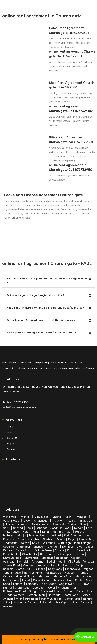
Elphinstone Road (15, 591)
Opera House (13, 573)
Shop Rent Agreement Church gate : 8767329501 (72, 85)
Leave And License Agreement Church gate (43, 195)
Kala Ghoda (49, 584)
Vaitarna (43, 565)
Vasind (57, 517)
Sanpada (42, 528)
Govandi (9, 547)
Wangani (82, 517)
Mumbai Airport (26, 576)
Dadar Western (15, 595)
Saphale (9, 569)
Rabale (79, 528)
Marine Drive (11, 580)
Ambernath (39, 562)
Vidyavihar (42, 517)
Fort (75, 588)
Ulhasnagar (42, 521)
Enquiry (11, 444)
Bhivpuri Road (12, 558)
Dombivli (68, 547)
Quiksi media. (48, 639)
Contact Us (12, 438)
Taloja (80, 565)
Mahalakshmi (42, 580)
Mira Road (32, 599)
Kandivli (18, 584)
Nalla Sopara (54, 573)
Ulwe (27, 521)
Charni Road (71, 595)
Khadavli (48, 539)
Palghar (88, 569)
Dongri (33, 591)
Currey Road (24, 550)
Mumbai (23, 524)
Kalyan (25, 543)
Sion (83, 524)
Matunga (9, 536)
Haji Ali (8, 588)
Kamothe (12, 543)
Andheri (8, 599)
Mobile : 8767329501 (16, 402)
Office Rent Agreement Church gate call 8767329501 (71, 140)
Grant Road (23, 588)
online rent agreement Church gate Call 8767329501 (72, 54)
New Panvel (12, 532)
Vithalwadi (10, 517)
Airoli (53, 562)
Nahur (46, 532)
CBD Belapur (63, 554)
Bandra (88, 599)
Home (10, 427)
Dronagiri (53, 547)
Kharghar (34, 539)
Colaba (60, 550)
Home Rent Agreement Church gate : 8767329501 (69, 30)
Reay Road (55, 569)
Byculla (79, 554)
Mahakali (59, 580)
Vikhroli (26, 517)
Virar (19, 599)
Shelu (7, 528)
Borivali (73, 524)
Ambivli (24, 562)
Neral (36, 532)
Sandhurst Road (61, 528)
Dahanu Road (85, 591)
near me (9, 606)
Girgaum (64, 588)
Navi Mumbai (41, 524)
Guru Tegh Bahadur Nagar (75, 543)
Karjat (72, 539)
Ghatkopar (24, 547)
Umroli (56, 565)
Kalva (36, 543)
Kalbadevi (33, 584)
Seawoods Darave (25, 603)
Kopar (21, 539)
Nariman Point (33, 573)
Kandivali (59, 524)
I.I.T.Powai (84, 584)
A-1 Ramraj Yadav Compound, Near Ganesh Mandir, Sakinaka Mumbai (47, 387)
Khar (8, 603)
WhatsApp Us (85, 637)
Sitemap (11, 449)
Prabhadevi (73, 569)
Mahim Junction (52, 599)
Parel (90, 528)
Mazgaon (45, 576)
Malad (26, 580)
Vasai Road (13, 565)
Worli (62, 562)
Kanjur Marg (87, 539)
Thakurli (68, 565)
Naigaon (70, 573)
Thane (10, 524)
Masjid (22, 536)
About (10, 432)
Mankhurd (55, 536)
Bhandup (47, 558)
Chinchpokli (30, 554)
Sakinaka (40, 569)
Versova (89, 562)
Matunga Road (63, 576)
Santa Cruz (24, 569)
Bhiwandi (46, 603)
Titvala (71, 521)
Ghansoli (39, 547)
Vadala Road (11, 521)
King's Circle (75, 580)
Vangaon (29, 565)
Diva (80, 547)
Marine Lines (37, 536)
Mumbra (58, 532)
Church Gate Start (79, 550)
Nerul (26, 532)
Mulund (80, 532)
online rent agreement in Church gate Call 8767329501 (71, 108)
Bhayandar (32, 558)
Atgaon (76, 558)
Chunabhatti (11, 554)
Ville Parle (74, 562)
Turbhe (58, 521)
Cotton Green (43, 550)
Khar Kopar (62, 603)
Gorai (52, 588)
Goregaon (39, 588)
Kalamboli (49, 543)
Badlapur (62, 558)
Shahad (18, 528)
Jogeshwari (67, 584)
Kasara (61, 539)
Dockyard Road (51, 591)
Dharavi (69, 591)
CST (69, 532)
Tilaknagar (86, 521)
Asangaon (10, 562)
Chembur (46, 554)
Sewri (30, 528)
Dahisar (85, 603)
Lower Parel (73, 599)
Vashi (69, 517)
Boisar (86, 595)
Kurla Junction (73, 536)
